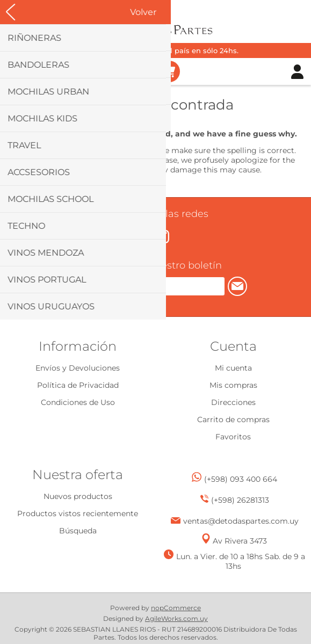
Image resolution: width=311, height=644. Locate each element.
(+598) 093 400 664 (241, 479)
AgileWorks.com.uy (176, 618)
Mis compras (233, 385)
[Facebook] (146, 236)
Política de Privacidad (78, 385)
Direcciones (233, 402)
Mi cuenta (233, 368)
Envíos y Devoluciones (78, 368)
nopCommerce (176, 608)
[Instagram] (162, 237)
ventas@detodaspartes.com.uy (241, 521)
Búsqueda (78, 531)
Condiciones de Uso (78, 402)
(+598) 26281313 (240, 500)
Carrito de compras (169, 71)
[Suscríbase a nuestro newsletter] (144, 286)
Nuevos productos (78, 496)
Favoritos (233, 437)
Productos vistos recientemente (78, 513)
